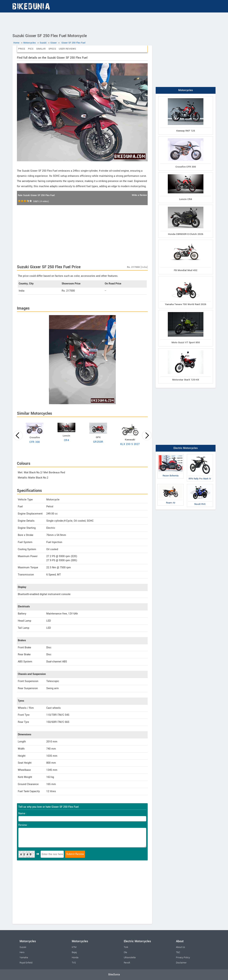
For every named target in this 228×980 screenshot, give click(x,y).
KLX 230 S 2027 (130, 444)
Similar (41, 49)
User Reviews (67, 49)
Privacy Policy (183, 958)
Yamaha (24, 958)
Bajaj (74, 952)
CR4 (67, 440)
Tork (126, 947)
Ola (125, 952)
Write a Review (139, 195)
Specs (52, 49)
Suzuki (23, 947)
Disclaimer (181, 963)
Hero (22, 952)
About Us (180, 947)
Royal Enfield (26, 963)
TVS (74, 963)
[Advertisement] (114, 22)
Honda (75, 958)
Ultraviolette (130, 958)
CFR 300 (35, 442)
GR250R (98, 442)
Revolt (127, 963)
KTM (74, 947)
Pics (31, 49)
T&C (178, 952)
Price (22, 49)
